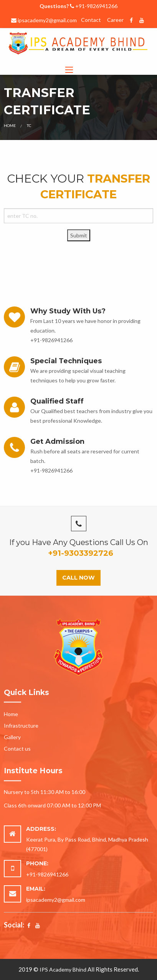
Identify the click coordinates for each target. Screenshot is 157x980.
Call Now (78, 578)
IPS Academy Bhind (63, 969)
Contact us (17, 749)
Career (115, 20)
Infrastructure (21, 726)
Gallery (12, 737)
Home (10, 125)
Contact (91, 20)
